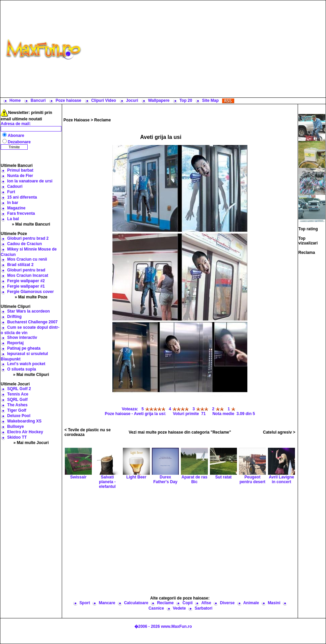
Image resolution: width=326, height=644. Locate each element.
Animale (251, 603)
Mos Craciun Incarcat (28, 275)
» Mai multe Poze (31, 297)
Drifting (14, 317)
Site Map (210, 100)
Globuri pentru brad (26, 270)
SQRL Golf (17, 400)
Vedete (179, 608)
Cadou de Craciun (24, 244)
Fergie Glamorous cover (30, 292)
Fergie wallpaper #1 (26, 286)
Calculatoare (136, 603)
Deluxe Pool (19, 416)
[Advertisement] (205, 49)
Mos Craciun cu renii (27, 259)
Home (15, 100)
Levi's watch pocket (26, 364)
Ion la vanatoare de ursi (30, 181)
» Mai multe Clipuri (31, 375)
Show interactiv (22, 338)
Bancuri (38, 100)
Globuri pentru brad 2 (28, 238)
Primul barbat (20, 170)
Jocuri (132, 100)
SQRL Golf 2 (19, 389)
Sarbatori (204, 608)
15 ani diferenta (22, 197)
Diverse (227, 603)
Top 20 (186, 100)
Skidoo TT (17, 437)
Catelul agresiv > (279, 432)
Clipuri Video (104, 100)
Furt (11, 192)
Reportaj (15, 343)
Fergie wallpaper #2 (26, 281)
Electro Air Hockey (25, 432)
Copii (188, 603)
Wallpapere (159, 100)
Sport (85, 603)
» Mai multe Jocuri (31, 443)
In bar (13, 203)
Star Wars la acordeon (28, 311)
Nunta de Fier (20, 176)
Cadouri (15, 186)
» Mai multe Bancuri (31, 224)
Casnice (156, 608)
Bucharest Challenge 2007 (32, 322)
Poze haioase (69, 100)
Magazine (16, 208)
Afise (206, 603)
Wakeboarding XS (24, 421)
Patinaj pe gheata (24, 348)
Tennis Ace (18, 394)
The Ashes (17, 405)
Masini (274, 603)
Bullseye (15, 427)
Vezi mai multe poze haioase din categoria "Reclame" (180, 432)
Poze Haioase (76, 120)
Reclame (102, 120)
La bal (13, 219)
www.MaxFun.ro (176, 626)
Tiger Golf (17, 410)
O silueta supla (21, 369)
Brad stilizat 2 (20, 265)
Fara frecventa (21, 213)
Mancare (107, 603)
